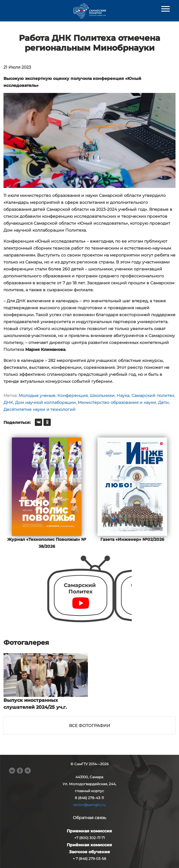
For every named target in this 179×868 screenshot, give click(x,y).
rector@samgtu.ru (89, 805)
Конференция (73, 395)
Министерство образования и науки (117, 402)
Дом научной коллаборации (45, 402)
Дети (163, 402)
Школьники (102, 395)
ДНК (8, 402)
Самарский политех (153, 395)
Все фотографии (90, 726)
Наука (123, 395)
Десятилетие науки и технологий (39, 409)
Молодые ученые (37, 395)
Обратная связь (89, 818)
